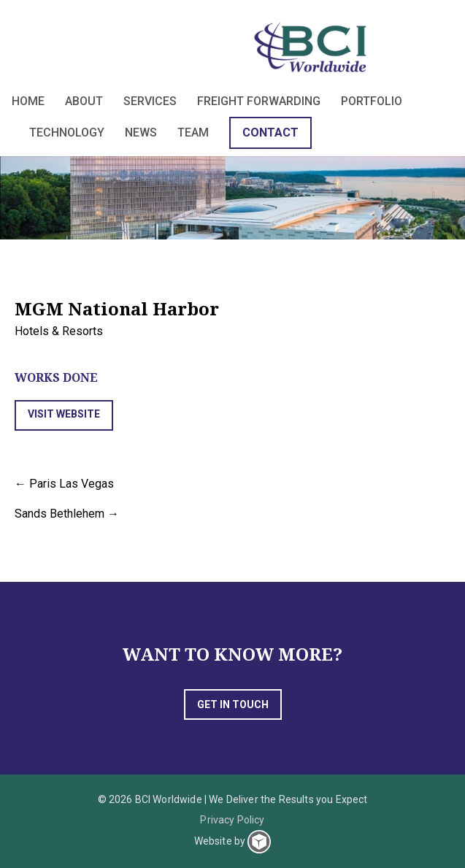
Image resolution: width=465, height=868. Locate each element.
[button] (64, 415)
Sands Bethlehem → (67, 514)
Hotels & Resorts (59, 331)
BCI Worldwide (313, 47)
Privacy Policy (232, 820)
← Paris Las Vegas (64, 484)
